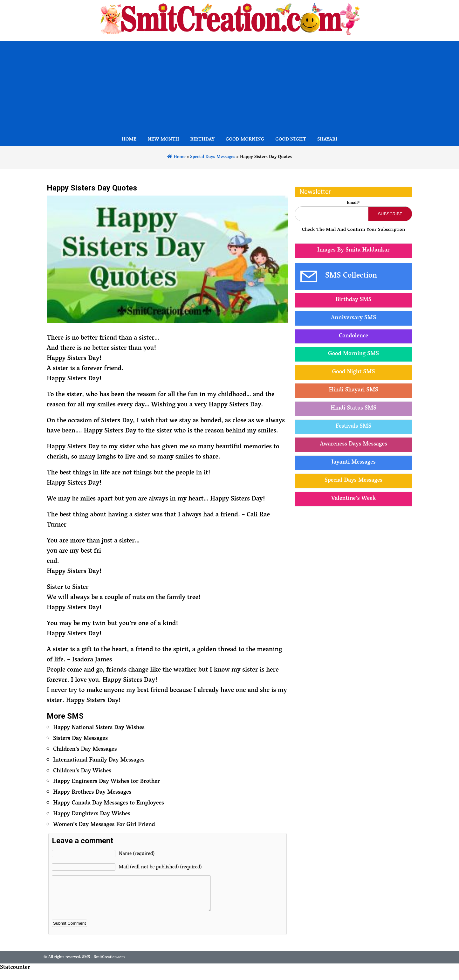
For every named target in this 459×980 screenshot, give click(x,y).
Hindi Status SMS (353, 409)
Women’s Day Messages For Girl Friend (104, 825)
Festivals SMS (353, 427)
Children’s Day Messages (85, 750)
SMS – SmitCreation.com (103, 964)
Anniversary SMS (353, 318)
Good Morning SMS (353, 354)
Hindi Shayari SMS (353, 390)
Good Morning (245, 140)
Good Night (291, 140)
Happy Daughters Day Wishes (92, 814)
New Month (163, 140)
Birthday (202, 140)
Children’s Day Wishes (82, 771)
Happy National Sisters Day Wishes (99, 728)
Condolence (353, 336)
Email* (353, 203)
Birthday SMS (353, 300)
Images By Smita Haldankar (353, 251)
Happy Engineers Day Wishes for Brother (106, 782)
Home (129, 140)
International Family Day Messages (99, 761)
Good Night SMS (354, 372)
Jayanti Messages (354, 463)
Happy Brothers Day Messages (92, 793)
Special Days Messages (213, 157)
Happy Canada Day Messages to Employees (109, 804)
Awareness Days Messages (353, 445)
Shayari (327, 140)
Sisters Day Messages (80, 739)
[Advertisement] (229, 86)
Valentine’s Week (354, 499)
